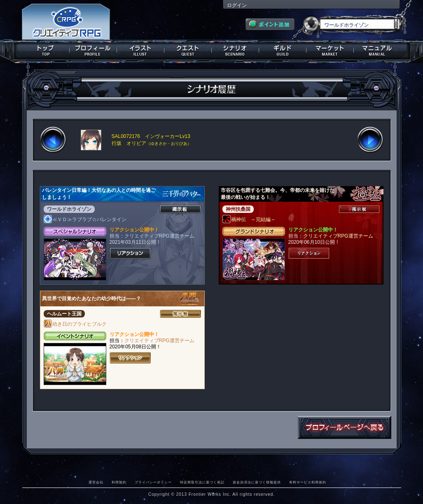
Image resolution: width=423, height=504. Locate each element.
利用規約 (119, 482)
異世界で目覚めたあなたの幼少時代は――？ (91, 299)
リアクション (130, 253)
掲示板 (180, 209)
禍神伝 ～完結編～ (249, 219)
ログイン (237, 5)
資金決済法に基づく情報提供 (257, 482)
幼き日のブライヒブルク (75, 324)
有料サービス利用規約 (308, 482)
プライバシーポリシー (153, 482)
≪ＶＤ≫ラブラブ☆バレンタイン (85, 219)
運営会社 (96, 482)
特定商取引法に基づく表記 (202, 482)
